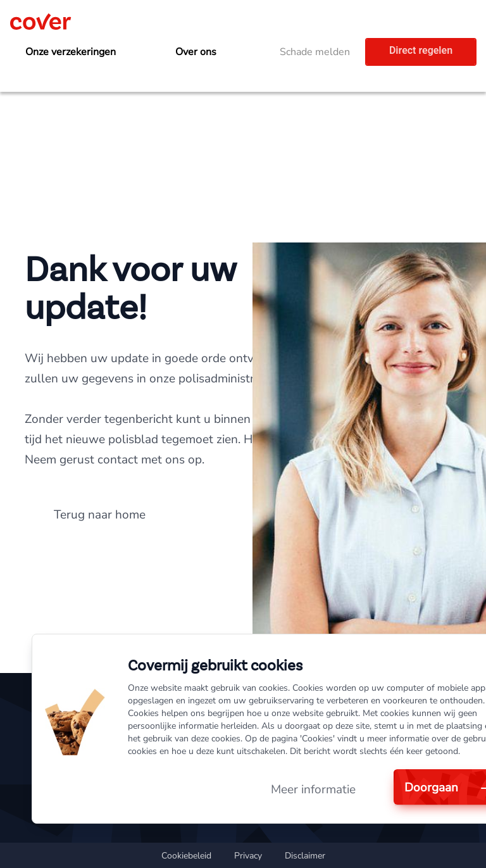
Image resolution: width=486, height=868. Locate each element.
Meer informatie (313, 789)
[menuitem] (78, 52)
